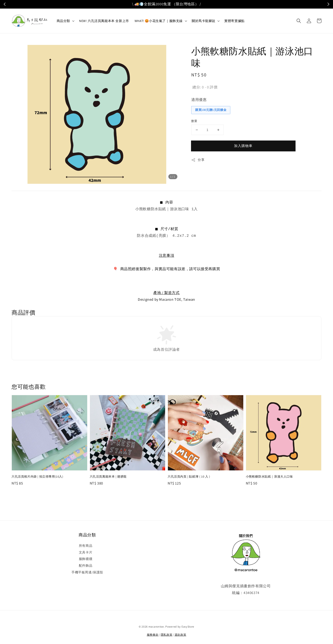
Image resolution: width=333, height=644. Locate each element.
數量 (194, 121)
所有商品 (86, 546)
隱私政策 (167, 635)
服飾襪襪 (86, 559)
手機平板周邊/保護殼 (87, 572)
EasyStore (188, 627)
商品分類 (63, 21)
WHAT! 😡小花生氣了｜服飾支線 (159, 21)
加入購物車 (243, 146)
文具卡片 (86, 552)
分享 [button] (198, 160)
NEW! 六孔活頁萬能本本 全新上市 (104, 21)
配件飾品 (86, 566)
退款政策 (180, 635)
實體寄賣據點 (234, 21)
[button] (299, 21)
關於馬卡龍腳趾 (203, 21)
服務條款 (153, 635)
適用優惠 (199, 100)
